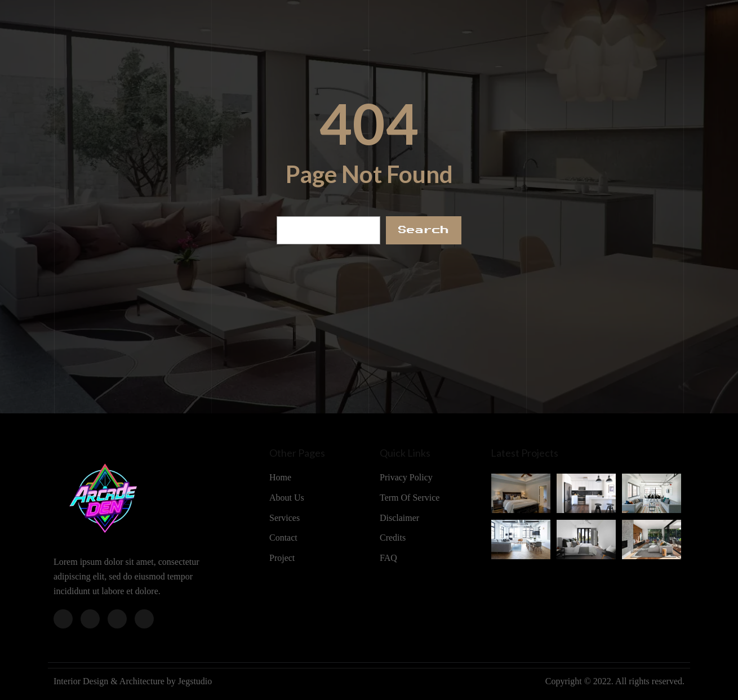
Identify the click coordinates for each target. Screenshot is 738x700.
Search (424, 230)
